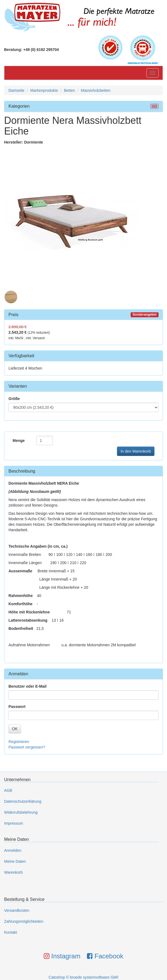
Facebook (105, 956)
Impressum (14, 823)
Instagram (62, 956)
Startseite (16, 90)
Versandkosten (17, 910)
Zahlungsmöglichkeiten (24, 921)
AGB (8, 790)
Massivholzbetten (96, 90)
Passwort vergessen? (27, 747)
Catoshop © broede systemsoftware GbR (83, 977)
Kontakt (11, 932)
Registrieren (19, 742)
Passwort (17, 707)
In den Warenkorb (136, 451)
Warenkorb (13, 872)
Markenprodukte (44, 90)
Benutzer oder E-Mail (27, 686)
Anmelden (13, 850)
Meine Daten (15, 861)
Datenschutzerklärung (23, 801)
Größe (14, 399)
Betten (69, 90)
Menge (19, 441)
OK (15, 729)
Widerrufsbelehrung (21, 812)
